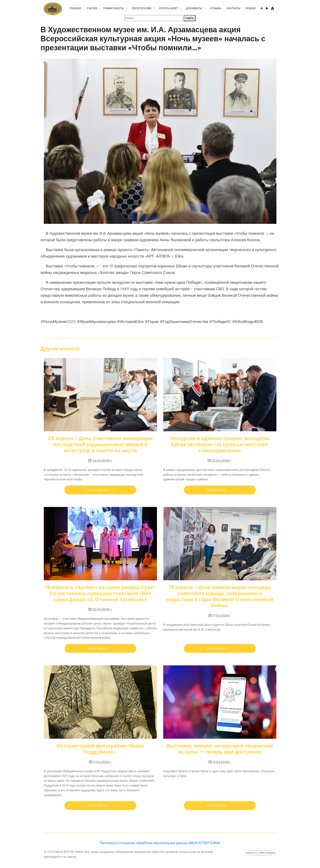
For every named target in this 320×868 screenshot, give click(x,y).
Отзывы (216, 8)
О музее (92, 8)
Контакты (233, 8)
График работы (113, 8)
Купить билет (169, 8)
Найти (190, 18)
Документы (194, 8)
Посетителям (141, 8)
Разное (251, 8)
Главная (75, 8)
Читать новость (100, 490)
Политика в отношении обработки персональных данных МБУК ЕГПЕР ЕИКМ (160, 843)
